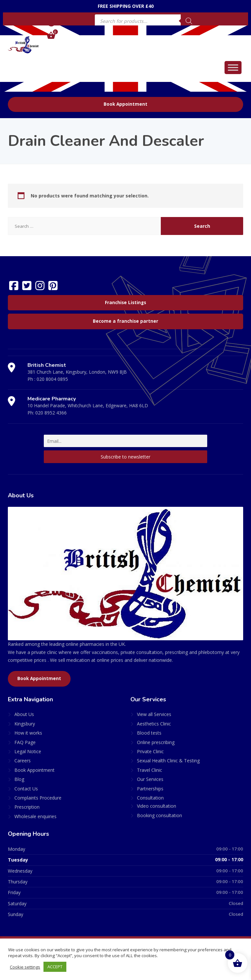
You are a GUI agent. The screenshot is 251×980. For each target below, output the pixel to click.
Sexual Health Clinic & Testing (168, 761)
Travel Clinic (150, 770)
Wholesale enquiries (35, 816)
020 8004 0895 (52, 379)
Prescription (27, 807)
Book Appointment (125, 104)
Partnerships (150, 789)
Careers (23, 761)
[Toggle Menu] (233, 67)
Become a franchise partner (125, 321)
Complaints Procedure (38, 798)
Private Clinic (150, 751)
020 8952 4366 (51, 413)
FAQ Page (25, 742)
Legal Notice (28, 751)
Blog (19, 779)
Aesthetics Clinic (154, 724)
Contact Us (26, 789)
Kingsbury (25, 724)
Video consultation (157, 806)
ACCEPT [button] (56, 967)
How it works (28, 733)
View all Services (154, 714)
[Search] (189, 21)
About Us (24, 714)
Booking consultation (159, 815)
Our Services (150, 779)
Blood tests (149, 733)
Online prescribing (156, 742)
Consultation (150, 798)
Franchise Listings (125, 303)
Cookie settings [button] (25, 967)
